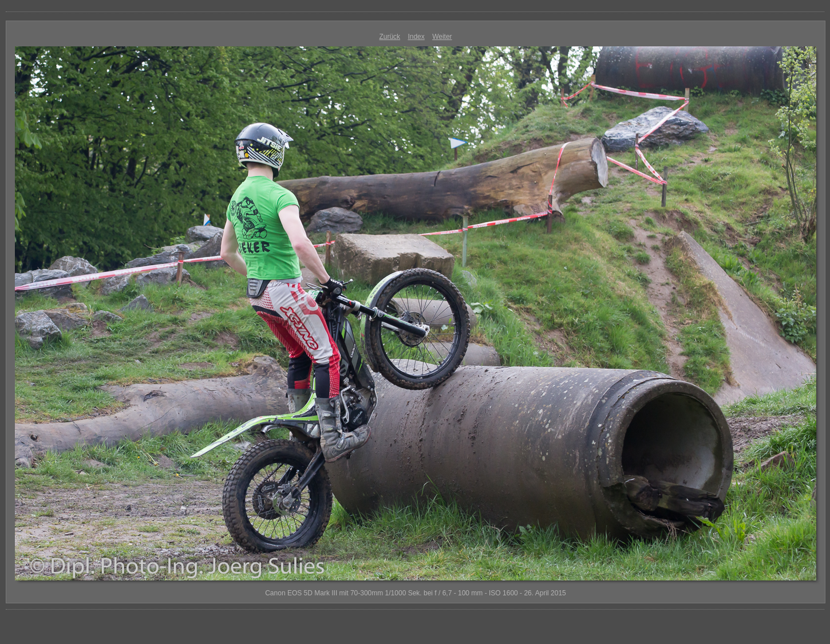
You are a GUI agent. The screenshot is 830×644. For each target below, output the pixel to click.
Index (416, 37)
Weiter (442, 37)
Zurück (390, 37)
